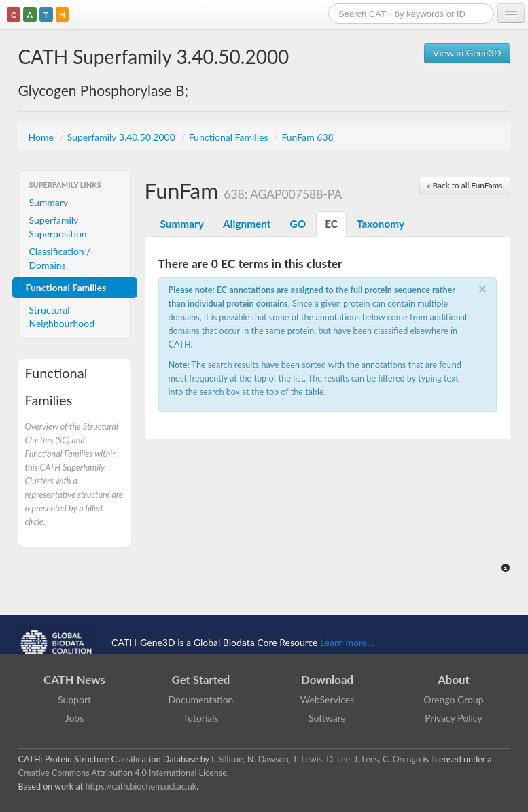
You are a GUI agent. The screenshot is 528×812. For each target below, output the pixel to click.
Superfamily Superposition (58, 227)
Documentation (201, 699)
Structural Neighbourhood (62, 317)
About (454, 680)
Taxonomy (381, 224)
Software (327, 718)
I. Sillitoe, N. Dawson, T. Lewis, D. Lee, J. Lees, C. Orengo (316, 759)
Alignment (247, 224)
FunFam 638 (307, 137)
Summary (49, 202)
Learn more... (347, 642)
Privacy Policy (453, 718)
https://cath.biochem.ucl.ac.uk (141, 786)
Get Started (201, 680)
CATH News (74, 680)
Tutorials (200, 718)
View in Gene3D (467, 53)
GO (298, 224)
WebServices (327, 699)
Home (42, 137)
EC (331, 224)
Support (74, 699)
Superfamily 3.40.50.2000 (123, 137)
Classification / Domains (60, 258)
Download (327, 680)
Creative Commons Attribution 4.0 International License (123, 773)
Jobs (75, 718)
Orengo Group (453, 699)
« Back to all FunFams (464, 185)
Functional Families (230, 137)
